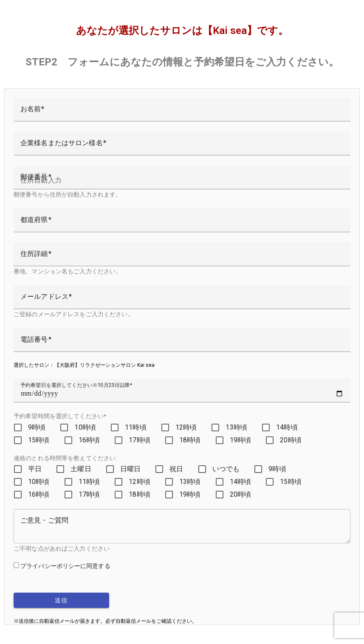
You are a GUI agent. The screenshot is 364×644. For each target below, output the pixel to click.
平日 (35, 469)
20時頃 (291, 440)
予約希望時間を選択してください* (60, 416)
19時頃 (241, 440)
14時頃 (287, 427)
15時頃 (39, 440)
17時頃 (140, 440)
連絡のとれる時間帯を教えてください (65, 458)
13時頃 (236, 427)
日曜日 (130, 469)
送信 (61, 600)
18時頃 (190, 440)
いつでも (226, 469)
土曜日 (81, 469)
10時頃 (85, 427)
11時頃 (136, 427)
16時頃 (89, 440)
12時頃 (186, 427)
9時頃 (37, 427)
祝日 (176, 469)
